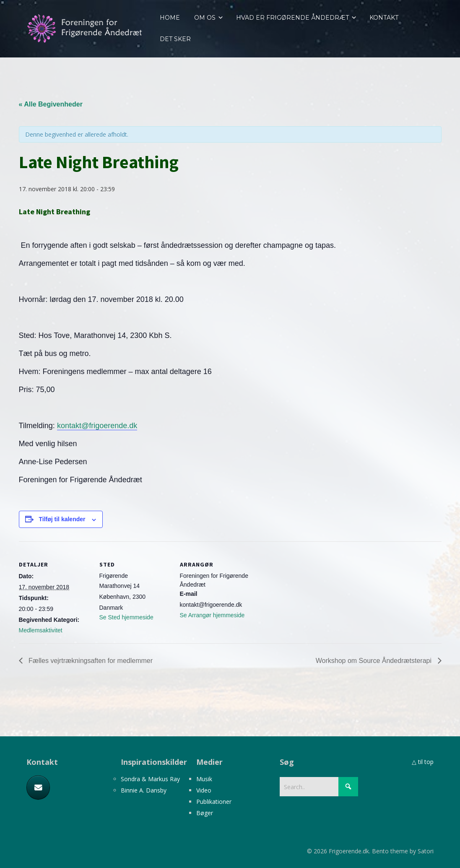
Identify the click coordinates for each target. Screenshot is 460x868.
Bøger (205, 813)
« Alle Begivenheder (51, 104)
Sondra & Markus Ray (150, 779)
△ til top (423, 762)
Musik (204, 779)
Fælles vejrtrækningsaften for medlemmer (90, 661)
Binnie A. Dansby (144, 790)
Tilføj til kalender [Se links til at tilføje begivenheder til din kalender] (62, 519)
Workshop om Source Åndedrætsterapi (375, 661)
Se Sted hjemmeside (126, 617)
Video (204, 790)
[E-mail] (38, 787)
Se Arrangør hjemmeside (212, 615)
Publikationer (214, 802)
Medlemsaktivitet (41, 630)
